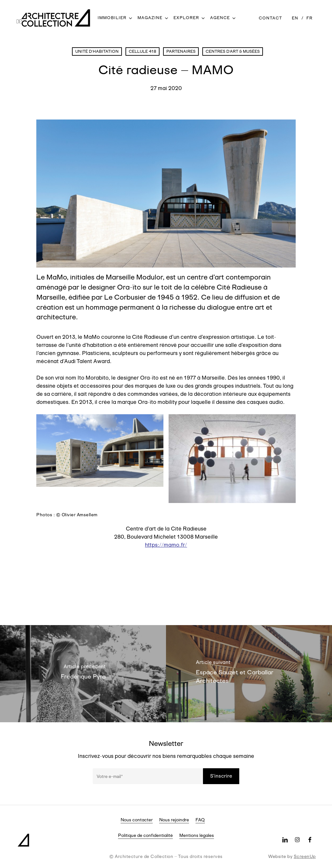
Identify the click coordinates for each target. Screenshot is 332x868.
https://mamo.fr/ (166, 545)
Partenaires (181, 51)
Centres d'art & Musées (233, 51)
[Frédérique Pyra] (83, 674)
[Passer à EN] (295, 18)
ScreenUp (305, 856)
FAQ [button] (200, 820)
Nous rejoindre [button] (174, 820)
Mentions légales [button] (197, 835)
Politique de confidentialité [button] (145, 835)
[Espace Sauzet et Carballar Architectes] (249, 674)
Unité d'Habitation (97, 51)
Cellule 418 (142, 51)
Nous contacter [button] (137, 820)
